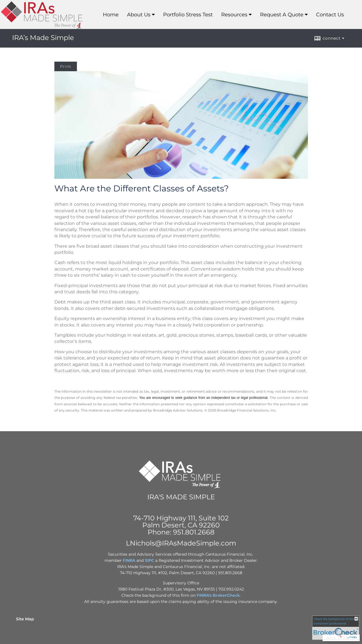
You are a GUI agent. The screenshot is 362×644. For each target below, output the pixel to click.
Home (111, 15)
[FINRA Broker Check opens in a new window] (336, 628)
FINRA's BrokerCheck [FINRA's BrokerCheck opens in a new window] (218, 595)
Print (66, 66)
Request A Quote (282, 15)
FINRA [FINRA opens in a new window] (129, 560)
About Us (139, 15)
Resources (234, 15)
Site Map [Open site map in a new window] (25, 619)
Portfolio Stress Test (188, 15)
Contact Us (330, 15)
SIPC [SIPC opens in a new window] (149, 560)
